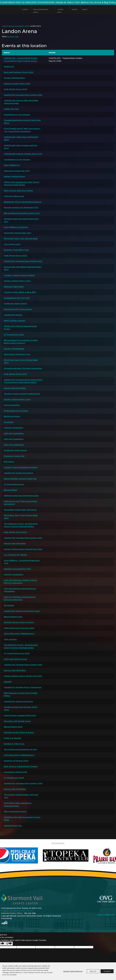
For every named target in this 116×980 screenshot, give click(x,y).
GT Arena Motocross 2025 (17, 653)
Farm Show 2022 (12, 244)
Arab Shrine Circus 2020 (16, 89)
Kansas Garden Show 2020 (17, 84)
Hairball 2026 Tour (13, 826)
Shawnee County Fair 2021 (17, 171)
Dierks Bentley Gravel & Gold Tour (20, 479)
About (85, 9)
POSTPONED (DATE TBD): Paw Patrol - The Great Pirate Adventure (22, 130)
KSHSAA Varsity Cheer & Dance (19, 622)
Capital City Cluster (13, 315)
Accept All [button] (107, 971)
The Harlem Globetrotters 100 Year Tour (21, 796)
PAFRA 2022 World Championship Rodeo (20, 328)
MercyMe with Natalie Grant (17, 721)
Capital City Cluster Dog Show (18, 473)
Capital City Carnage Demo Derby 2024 (23, 538)
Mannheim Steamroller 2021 (18, 233)
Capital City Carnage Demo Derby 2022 (23, 261)
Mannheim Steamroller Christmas (20, 510)
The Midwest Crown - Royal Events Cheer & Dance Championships (21, 525)
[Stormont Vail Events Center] (9, 11)
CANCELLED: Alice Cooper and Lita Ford (20, 147)
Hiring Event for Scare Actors (18, 309)
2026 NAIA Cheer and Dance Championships (18, 804)
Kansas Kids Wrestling (15, 388)
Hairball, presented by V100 (19, 26)
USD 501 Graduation (13, 428)
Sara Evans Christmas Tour (17, 354)
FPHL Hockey (10, 639)
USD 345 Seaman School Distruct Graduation (20, 590)
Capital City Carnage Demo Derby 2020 (23, 95)
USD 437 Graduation (14, 445)
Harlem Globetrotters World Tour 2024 (23, 549)
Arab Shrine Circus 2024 (16, 532)
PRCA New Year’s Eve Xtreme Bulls (21, 239)
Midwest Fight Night (14, 287)
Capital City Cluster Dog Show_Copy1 (22, 611)
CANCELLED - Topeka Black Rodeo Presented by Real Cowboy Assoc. (21, 60)
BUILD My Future (12, 416)
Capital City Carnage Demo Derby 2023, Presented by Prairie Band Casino (23, 381)
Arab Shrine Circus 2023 (15, 374)
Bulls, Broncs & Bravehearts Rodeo (21, 766)
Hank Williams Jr (12, 165)
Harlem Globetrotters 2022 (17, 281)
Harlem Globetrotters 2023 (17, 399)
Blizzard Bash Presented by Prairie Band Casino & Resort (21, 342)
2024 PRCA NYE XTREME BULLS (19, 634)
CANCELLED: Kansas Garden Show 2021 (23, 154)
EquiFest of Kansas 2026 (16, 761)
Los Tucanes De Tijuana (15, 555)
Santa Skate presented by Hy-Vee (20, 749)
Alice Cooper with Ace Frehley (18, 191)
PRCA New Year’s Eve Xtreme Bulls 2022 (21, 361)
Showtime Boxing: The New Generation (23, 368)
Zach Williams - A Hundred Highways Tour (22, 562)
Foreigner (9, 422)
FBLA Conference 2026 (15, 811)
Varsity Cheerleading (14, 349)
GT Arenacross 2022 (14, 335)
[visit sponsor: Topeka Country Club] (78, 855)
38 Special (9, 605)
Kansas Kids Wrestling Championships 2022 (23, 268)
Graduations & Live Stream (17, 115)
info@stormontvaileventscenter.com (17, 911)
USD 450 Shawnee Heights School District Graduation (20, 582)
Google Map (13, 36)
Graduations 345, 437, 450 (17, 298)
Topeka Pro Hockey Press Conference (23, 687)
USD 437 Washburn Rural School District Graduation (20, 598)
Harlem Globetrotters (14, 78)
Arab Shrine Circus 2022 (15, 256)
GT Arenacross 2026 (14, 778)
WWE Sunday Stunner (14, 321)
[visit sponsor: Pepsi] (28, 855)
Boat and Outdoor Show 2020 (19, 72)
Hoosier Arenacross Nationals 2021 (21, 207)
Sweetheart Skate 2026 (15, 772)
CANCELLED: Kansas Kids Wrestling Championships (21, 102)
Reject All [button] (93, 971)
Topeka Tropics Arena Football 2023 (22, 394)
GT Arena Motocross (14, 484)
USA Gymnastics (12, 405)
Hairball (8, 682)
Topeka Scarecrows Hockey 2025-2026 (21, 708)
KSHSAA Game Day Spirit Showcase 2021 (21, 220)
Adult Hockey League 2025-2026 (20, 715)
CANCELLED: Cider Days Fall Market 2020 (21, 138)
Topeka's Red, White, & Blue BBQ (20, 292)
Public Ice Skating (12, 738)
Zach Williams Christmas (16, 227)
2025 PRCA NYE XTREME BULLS (19, 755)
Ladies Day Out (11, 109)
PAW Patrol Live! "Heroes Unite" (19, 628)
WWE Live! (9, 67)
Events (25, 9)
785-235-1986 (30, 913)
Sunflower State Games (15, 304)
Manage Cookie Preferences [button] (73, 971)
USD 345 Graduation (14, 439)
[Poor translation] (9, 944)
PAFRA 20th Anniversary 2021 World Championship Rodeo (21, 184)
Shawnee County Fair (14, 456)
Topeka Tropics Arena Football (19, 275)
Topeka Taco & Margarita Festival (20, 467)
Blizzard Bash (10, 490)
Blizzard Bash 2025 (13, 727)
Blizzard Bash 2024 (13, 617)
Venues (74, 9)
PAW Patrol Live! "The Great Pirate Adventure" (20, 503)
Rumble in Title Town (14, 744)
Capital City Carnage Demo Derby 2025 (23, 665)
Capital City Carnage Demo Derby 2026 (23, 783)
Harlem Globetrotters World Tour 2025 (23, 676)
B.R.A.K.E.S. (9, 462)
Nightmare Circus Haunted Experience (23, 202)
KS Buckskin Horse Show (16, 411)
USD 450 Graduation (14, 433)
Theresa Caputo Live (14, 196)
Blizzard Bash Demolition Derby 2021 (22, 213)
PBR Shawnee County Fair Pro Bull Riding (20, 694)
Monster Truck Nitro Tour (16, 250)
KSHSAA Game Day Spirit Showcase (21, 496)
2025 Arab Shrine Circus (15, 659)
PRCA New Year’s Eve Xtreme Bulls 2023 (21, 517)
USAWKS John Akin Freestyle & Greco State (22, 819)
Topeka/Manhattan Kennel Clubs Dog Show (22, 122)
